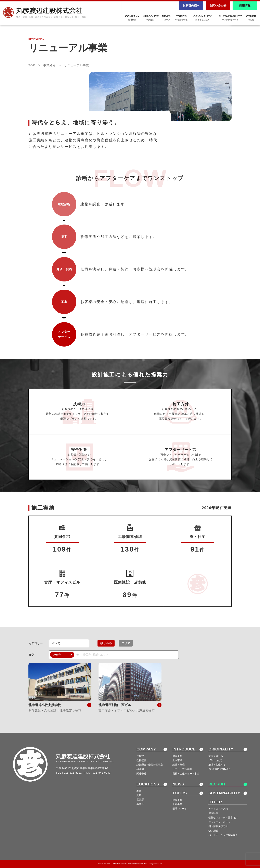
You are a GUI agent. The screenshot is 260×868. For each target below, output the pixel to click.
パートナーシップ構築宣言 (223, 835)
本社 (139, 791)
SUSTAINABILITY (230, 18)
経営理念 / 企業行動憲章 (150, 765)
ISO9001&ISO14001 (219, 769)
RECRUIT (217, 784)
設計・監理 (179, 765)
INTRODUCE (150, 18)
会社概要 (141, 760)
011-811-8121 (73, 773)
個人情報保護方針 (218, 826)
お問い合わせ (218, 5)
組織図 (140, 769)
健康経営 (213, 813)
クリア (126, 643)
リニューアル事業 (182, 769)
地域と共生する (217, 765)
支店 (139, 795)
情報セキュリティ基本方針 (223, 818)
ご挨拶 (140, 756)
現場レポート (180, 809)
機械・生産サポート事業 (186, 774)
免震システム (216, 756)
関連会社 (141, 774)
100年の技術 (215, 760)
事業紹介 (50, 65)
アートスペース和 (218, 809)
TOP (32, 65)
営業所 (140, 800)
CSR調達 (213, 831)
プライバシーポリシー (221, 822)
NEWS (166, 18)
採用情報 (245, 5)
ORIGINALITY (203, 18)
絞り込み (106, 643)
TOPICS (181, 18)
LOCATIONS (148, 784)
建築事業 (177, 756)
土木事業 (177, 760)
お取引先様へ (191, 5)
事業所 (140, 804)
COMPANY (132, 18)
